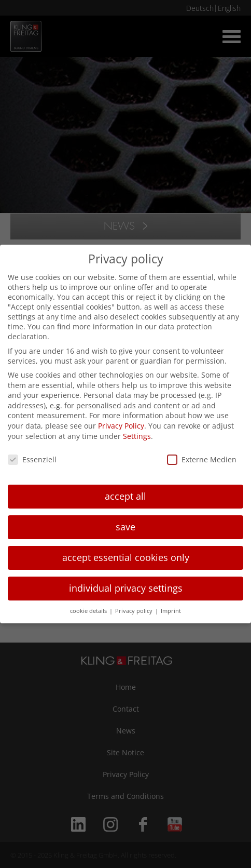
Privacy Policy (121, 426)
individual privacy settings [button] (126, 588)
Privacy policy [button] (135, 611)
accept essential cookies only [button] (126, 557)
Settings (137, 436)
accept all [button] (125, 496)
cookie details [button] (89, 611)
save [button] (125, 527)
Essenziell (32, 459)
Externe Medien (202, 459)
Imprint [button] (171, 611)
